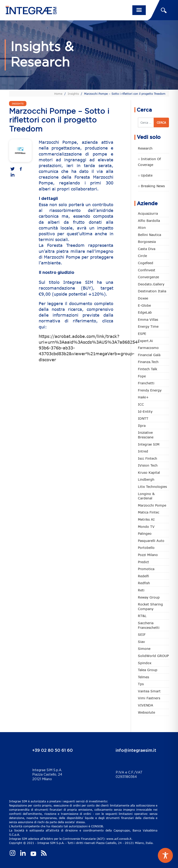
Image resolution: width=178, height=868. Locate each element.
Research (145, 148)
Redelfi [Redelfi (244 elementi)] (143, 576)
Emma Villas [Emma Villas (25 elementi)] (148, 319)
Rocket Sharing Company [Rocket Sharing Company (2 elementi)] (150, 607)
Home (58, 94)
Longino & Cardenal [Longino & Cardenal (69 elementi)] (146, 496)
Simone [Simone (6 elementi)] (144, 649)
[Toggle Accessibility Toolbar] (165, 855)
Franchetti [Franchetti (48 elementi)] (146, 383)
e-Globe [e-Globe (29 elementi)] (144, 305)
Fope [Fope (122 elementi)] (142, 376)
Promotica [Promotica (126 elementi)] (146, 569)
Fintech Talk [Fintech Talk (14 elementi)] (148, 369)
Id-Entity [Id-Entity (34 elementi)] (145, 411)
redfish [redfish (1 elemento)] (144, 583)
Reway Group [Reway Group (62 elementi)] (149, 597)
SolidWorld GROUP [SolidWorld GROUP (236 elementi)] (153, 656)
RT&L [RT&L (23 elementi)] (142, 616)
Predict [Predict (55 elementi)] (143, 562)
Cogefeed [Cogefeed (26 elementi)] (146, 263)
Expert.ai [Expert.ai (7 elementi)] (145, 341)
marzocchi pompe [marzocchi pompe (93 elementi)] (152, 505)
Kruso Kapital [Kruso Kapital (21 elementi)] (149, 472)
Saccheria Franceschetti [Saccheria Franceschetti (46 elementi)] (149, 625)
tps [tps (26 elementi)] (141, 684)
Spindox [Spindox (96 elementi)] (145, 663)
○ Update (145, 175)
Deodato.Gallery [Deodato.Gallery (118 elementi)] (151, 284)
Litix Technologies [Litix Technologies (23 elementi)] (152, 487)
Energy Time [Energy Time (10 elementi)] (148, 326)
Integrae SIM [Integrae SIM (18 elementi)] (149, 444)
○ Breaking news (151, 186)
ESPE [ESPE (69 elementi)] (142, 334)
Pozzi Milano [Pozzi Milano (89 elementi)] (148, 555)
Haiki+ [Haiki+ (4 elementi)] (143, 397)
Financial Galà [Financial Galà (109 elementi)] (149, 355)
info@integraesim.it (136, 751)
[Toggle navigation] (139, 10)
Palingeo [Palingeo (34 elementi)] (145, 533)
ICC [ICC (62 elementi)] (141, 404)
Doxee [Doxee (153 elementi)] (143, 298)
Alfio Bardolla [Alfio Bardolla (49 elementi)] (149, 221)
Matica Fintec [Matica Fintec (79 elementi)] (149, 512)
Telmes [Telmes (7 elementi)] (143, 677)
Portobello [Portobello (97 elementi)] (146, 548)
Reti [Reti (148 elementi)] (141, 590)
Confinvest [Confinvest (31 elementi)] (147, 270)
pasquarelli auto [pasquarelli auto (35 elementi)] (151, 541)
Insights (73, 94)
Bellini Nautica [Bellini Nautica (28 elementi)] (149, 235)
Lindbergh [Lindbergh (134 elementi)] (146, 479)
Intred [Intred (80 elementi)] (143, 451)
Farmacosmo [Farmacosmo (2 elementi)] (148, 348)
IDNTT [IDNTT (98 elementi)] (143, 418)
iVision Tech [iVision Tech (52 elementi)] (148, 465)
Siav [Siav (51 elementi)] (141, 642)
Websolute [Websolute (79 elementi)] (146, 712)
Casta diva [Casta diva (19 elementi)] (147, 249)
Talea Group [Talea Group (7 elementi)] (148, 670)
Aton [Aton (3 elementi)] (142, 228)
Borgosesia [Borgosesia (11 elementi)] (147, 242)
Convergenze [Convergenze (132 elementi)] (148, 277)
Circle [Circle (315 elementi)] (142, 256)
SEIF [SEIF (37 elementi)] (142, 634)
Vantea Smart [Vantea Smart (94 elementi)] (149, 691)
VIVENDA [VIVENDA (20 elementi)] (146, 705)
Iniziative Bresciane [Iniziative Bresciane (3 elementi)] (146, 435)
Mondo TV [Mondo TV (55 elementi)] (146, 527)
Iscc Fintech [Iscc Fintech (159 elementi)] (148, 458)
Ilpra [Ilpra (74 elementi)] (142, 426)
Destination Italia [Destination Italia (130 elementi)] (152, 291)
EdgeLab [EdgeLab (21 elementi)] (145, 312)
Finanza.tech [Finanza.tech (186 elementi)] (148, 362)
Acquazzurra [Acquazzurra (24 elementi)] (148, 213)
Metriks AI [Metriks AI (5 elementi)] (146, 519)
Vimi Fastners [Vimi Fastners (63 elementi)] (149, 698)
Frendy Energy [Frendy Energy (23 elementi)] (150, 390)
